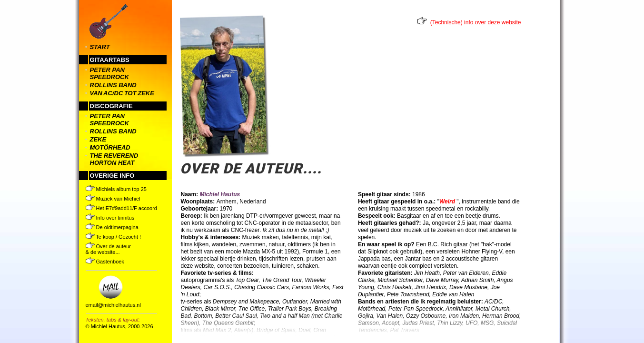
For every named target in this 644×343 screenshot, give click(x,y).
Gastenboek (105, 262)
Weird (447, 202)
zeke (98, 139)
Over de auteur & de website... (108, 249)
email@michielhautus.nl (113, 305)
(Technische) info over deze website (476, 22)
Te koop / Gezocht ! (114, 237)
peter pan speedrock (109, 73)
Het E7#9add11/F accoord (121, 208)
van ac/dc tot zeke (122, 93)
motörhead (110, 147)
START (100, 47)
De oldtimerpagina (112, 227)
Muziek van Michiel (113, 199)
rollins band (113, 85)
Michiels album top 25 (116, 189)
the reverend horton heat (114, 159)
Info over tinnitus (110, 218)
